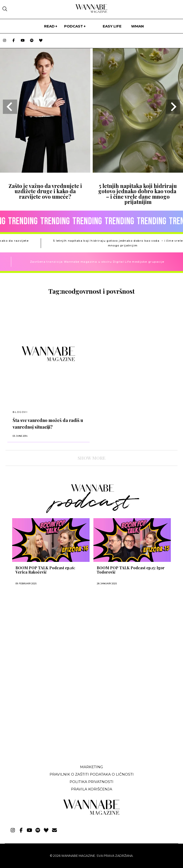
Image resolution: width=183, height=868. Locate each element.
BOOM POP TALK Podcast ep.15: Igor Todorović (131, 570)
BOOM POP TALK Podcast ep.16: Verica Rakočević (45, 570)
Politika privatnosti (91, 782)
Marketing (91, 767)
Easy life (112, 26)
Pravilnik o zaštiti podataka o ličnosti (92, 774)
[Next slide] (173, 107)
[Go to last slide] (10, 107)
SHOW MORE (91, 458)
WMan (137, 26)
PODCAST (74, 26)
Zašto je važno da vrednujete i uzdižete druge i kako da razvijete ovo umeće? (45, 191)
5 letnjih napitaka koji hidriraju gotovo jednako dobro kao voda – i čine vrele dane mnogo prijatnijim (138, 194)
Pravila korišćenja (92, 789)
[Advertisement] (41, 725)
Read (49, 26)
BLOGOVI (20, 412)
